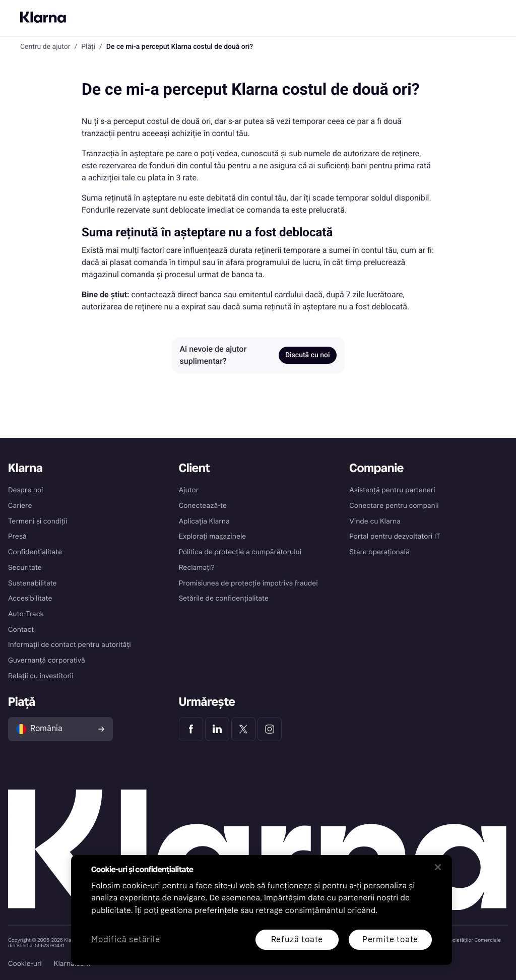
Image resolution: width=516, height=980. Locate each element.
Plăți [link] (88, 47)
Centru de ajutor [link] (45, 47)
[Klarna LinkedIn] (217, 729)
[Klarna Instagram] (270, 729)
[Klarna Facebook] (191, 729)
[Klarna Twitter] (243, 729)
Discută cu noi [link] (308, 355)
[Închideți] (438, 867)
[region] (262, 910)
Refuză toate (297, 939)
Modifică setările (126, 940)
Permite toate (390, 939)
